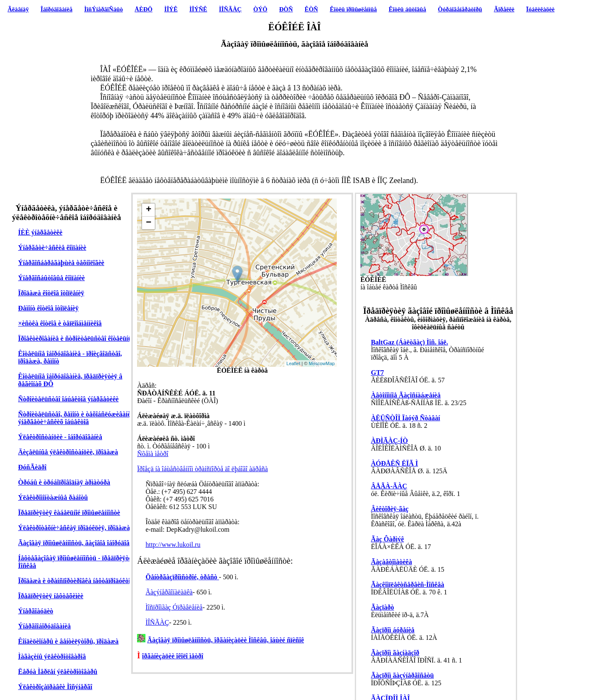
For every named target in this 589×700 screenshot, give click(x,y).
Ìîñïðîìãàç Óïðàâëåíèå (174, 607)
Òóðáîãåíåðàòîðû (460, 9)
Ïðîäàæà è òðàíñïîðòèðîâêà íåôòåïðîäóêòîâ (76, 581)
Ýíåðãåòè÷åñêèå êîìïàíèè (52, 248)
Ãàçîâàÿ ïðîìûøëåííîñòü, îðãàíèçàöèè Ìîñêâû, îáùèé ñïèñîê (226, 640)
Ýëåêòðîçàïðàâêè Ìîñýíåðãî (55, 687)
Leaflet (293, 363)
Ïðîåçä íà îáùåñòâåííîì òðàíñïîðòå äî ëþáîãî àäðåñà (202, 469)
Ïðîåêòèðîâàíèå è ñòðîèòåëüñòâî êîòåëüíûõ (77, 338)
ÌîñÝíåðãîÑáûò (103, 9)
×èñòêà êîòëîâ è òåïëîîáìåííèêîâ (60, 323)
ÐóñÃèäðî (32, 467)
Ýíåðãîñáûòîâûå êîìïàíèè (52, 278)
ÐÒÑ (286, 9)
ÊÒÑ (312, 9)
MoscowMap (322, 363)
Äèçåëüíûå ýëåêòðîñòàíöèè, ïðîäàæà (68, 452)
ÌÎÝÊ (171, 9)
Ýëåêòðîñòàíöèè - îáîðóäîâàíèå (60, 437)
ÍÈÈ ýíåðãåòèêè (40, 232)
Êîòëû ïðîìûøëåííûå (353, 9)
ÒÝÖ (260, 9)
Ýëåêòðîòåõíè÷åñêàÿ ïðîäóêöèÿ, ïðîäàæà (74, 528)
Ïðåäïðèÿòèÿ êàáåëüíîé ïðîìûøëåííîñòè (69, 513)
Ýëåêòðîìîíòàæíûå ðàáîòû (53, 497)
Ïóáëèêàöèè (541, 9)
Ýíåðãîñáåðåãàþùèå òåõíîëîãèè (61, 263)
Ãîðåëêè (504, 9)
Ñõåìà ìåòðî (153, 454)
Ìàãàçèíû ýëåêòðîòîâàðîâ (52, 656)
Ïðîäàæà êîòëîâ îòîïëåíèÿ (51, 293)
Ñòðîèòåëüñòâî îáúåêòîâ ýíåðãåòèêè (68, 399)
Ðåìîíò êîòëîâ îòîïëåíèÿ (48, 308)
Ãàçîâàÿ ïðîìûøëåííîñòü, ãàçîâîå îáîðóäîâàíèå (79, 543)
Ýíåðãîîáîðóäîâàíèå (44, 626)
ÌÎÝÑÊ (198, 9)
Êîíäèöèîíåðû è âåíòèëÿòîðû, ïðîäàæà (68, 641)
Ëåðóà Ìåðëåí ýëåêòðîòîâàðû (58, 672)
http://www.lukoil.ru (173, 545)
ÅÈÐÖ (143, 9)
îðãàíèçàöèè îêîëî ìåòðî (173, 656)
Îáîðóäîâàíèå (57, 9)
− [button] (149, 223)
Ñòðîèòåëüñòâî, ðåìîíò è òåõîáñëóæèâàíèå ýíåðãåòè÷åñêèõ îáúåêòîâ (76, 418)
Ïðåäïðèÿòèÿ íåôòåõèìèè (51, 596)
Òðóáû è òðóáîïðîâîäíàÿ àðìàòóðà (64, 482)
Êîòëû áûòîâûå (407, 9)
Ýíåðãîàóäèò (36, 611)
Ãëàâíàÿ (18, 9)
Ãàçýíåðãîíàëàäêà (169, 592)
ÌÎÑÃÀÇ (230, 9)
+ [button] (149, 210)
